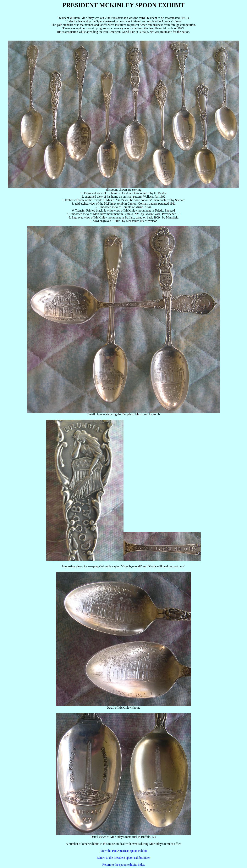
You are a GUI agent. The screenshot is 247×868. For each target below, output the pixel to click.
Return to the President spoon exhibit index (123, 858)
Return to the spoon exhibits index (123, 865)
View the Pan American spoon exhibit (123, 851)
